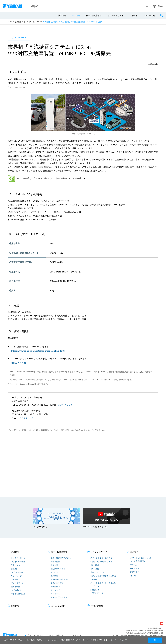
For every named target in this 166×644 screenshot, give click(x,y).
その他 (133, 576)
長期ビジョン (16, 565)
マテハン (134, 565)
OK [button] (155, 640)
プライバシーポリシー (35, 635)
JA (147, 6)
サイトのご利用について (57, 635)
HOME (10, 22)
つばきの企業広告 (18, 594)
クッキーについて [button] (119, 640)
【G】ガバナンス (97, 572)
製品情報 (62, 15)
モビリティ (135, 568)
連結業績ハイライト (59, 569)
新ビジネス (135, 572)
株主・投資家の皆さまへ (61, 558)
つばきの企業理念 (18, 562)
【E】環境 (95, 565)
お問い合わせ (149, 15)
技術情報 (15, 579)
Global (160, 6)
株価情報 (54, 587)
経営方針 (54, 565)
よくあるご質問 (57, 583)
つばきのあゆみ (17, 572)
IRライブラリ (56, 572)
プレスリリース (29, 22)
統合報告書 (15, 587)
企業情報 (76, 15)
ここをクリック (65, 405)
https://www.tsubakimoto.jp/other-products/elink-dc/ (37, 351)
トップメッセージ (18, 558)
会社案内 (15, 569)
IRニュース (55, 594)
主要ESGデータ (97, 593)
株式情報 (54, 576)
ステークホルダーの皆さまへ (102, 558)
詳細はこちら (17, 363)
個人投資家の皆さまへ (60, 579)
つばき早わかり (17, 590)
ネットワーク (16, 576)
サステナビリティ (116, 15)
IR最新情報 (55, 562)
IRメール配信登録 (58, 597)
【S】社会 (95, 569)
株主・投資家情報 (94, 15)
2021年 (40, 22)
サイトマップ (76, 635)
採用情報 (133, 15)
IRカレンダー (56, 590)
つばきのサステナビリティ (101, 562)
